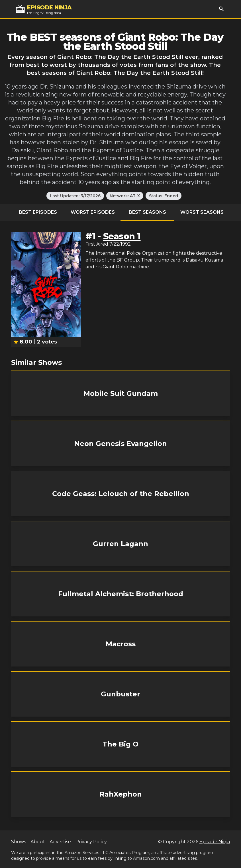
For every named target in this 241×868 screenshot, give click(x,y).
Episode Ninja (215, 842)
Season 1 (122, 236)
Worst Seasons (202, 212)
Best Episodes (38, 212)
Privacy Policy (91, 842)
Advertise (60, 842)
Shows (19, 842)
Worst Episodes (93, 212)
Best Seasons (147, 212)
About (38, 842)
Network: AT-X (125, 196)
